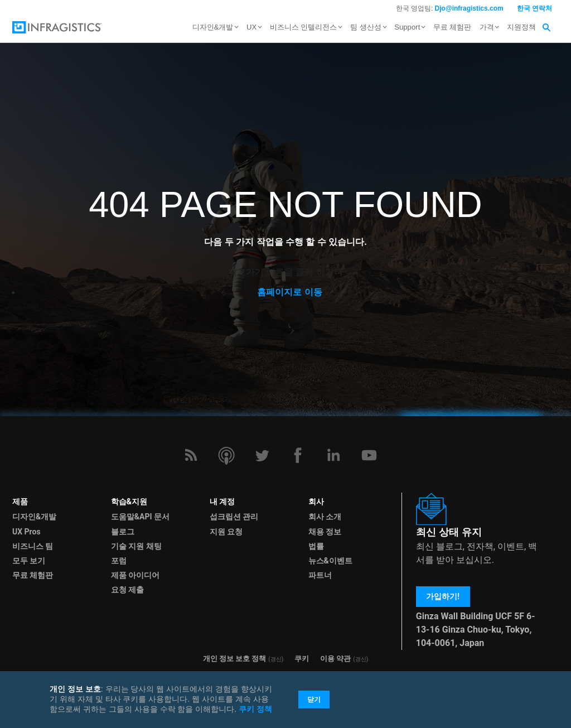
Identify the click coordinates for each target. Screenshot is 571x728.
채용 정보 (325, 532)
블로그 (123, 532)
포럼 (119, 561)
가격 (487, 27)
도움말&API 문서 (140, 517)
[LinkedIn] (333, 455)
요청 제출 (127, 590)
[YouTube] (369, 455)
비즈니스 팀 (33, 546)
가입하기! (443, 596)
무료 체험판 (453, 27)
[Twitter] (262, 455)
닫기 (314, 700)
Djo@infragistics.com (469, 8)
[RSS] (191, 455)
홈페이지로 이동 (289, 292)
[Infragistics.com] (68, 27)
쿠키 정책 (255, 709)
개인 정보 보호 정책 (235, 659)
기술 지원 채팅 (136, 546)
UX (251, 27)
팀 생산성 (366, 27)
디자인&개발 (34, 517)
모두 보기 (29, 561)
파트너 (320, 575)
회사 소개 (325, 517)
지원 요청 (226, 532)
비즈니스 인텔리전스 (304, 27)
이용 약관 (335, 659)
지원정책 (521, 27)
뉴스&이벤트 (330, 561)
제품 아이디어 (135, 575)
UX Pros (26, 532)
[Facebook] (298, 455)
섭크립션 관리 (234, 517)
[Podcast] (226, 455)
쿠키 (302, 659)
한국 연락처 (534, 8)
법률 (316, 546)
